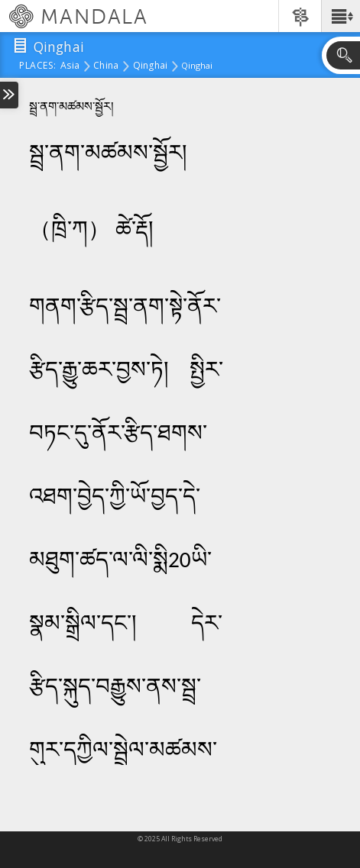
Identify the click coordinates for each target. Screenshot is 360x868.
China (106, 66)
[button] (341, 16)
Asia (70, 66)
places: (38, 66)
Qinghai (151, 66)
